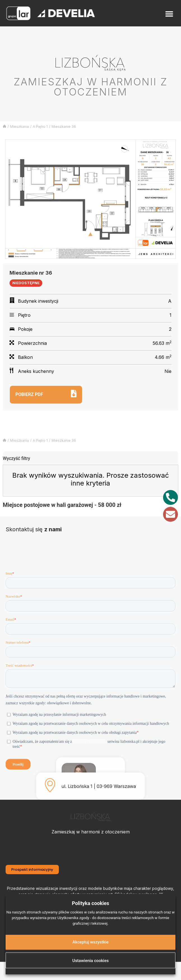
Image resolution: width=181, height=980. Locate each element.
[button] (169, 14)
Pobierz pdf (29, 394)
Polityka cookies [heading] (90, 903)
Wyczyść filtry (16, 458)
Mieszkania (19, 127)
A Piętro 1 (40, 127)
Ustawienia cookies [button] (90, 961)
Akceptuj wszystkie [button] (91, 942)
